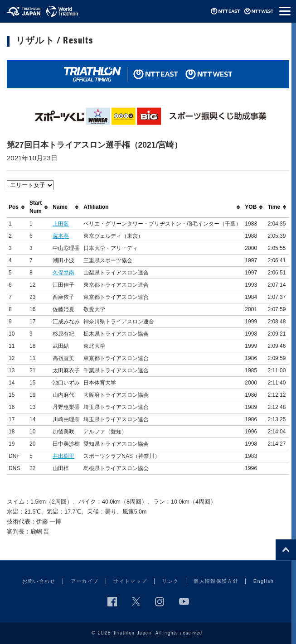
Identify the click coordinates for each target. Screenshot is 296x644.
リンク (170, 581)
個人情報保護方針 (216, 581)
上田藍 (61, 224)
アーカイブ (85, 581)
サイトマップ (130, 581)
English (264, 581)
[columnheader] (17, 207)
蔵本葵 (61, 236)
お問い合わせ (39, 581)
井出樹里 (63, 456)
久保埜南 (63, 273)
